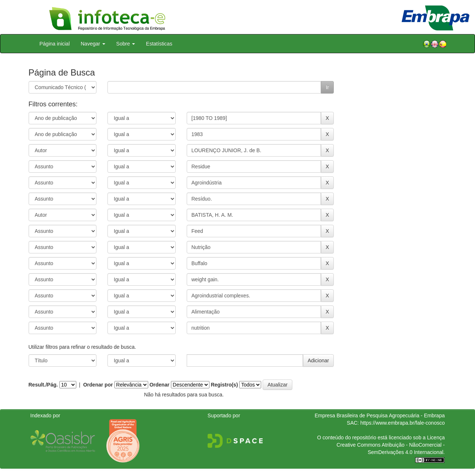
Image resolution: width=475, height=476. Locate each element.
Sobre (126, 44)
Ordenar (159, 385)
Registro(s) (224, 385)
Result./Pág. (43, 385)
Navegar (93, 44)
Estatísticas (159, 44)
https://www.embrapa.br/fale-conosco (402, 423)
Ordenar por (98, 385)
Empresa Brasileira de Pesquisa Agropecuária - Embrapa (380, 415)
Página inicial (55, 44)
